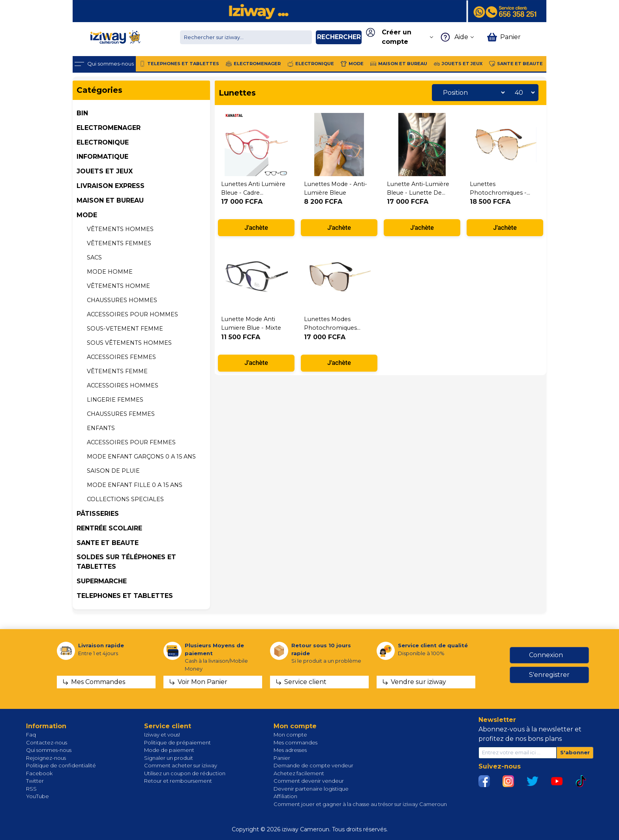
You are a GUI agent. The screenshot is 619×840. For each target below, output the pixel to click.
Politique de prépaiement (177, 742)
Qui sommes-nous (49, 750)
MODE (87, 215)
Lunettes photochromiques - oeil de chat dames (499, 193)
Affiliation (285, 796)
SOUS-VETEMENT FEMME (125, 329)
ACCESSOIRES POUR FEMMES (131, 442)
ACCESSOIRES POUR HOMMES (132, 314)
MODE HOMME (110, 272)
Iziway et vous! (162, 735)
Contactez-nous (47, 742)
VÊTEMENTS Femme (117, 371)
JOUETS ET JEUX (105, 171)
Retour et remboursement (178, 781)
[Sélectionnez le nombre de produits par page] (523, 93)
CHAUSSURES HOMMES (122, 300)
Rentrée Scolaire (109, 528)
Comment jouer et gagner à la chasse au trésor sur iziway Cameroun (360, 804)
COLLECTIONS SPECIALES (125, 499)
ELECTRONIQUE (103, 142)
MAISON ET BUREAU (110, 200)
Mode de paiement (169, 750)
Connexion (546, 655)
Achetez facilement (299, 773)
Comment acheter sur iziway (181, 765)
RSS (31, 789)
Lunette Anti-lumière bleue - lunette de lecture (418, 193)
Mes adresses (290, 750)
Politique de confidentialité (61, 765)
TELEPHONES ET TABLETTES (125, 596)
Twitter (35, 781)
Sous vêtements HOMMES (129, 343)
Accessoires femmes (121, 357)
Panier (282, 758)
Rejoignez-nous (46, 758)
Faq (31, 735)
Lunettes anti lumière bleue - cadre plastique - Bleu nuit (253, 193)
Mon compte (290, 735)
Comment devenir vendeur (309, 781)
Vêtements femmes (119, 243)
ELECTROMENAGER (109, 128)
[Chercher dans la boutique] (246, 37)
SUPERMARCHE (102, 581)
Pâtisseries (98, 514)
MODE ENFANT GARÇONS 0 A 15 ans (141, 457)
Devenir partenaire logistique (311, 789)
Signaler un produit (169, 758)
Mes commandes (295, 742)
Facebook (39, 773)
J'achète (256, 228)
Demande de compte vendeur (313, 765)
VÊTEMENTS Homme (118, 286)
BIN (82, 113)
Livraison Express (111, 186)
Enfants (101, 428)
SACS (94, 257)
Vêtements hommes (120, 229)
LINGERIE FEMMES (115, 400)
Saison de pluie (113, 471)
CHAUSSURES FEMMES (121, 414)
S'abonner (575, 752)
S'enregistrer (549, 675)
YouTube (38, 796)
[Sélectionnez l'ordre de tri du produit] (472, 93)
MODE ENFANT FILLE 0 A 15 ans (135, 485)
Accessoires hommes (123, 385)
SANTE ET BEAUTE (108, 543)
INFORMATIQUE (102, 157)
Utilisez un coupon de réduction (185, 773)
